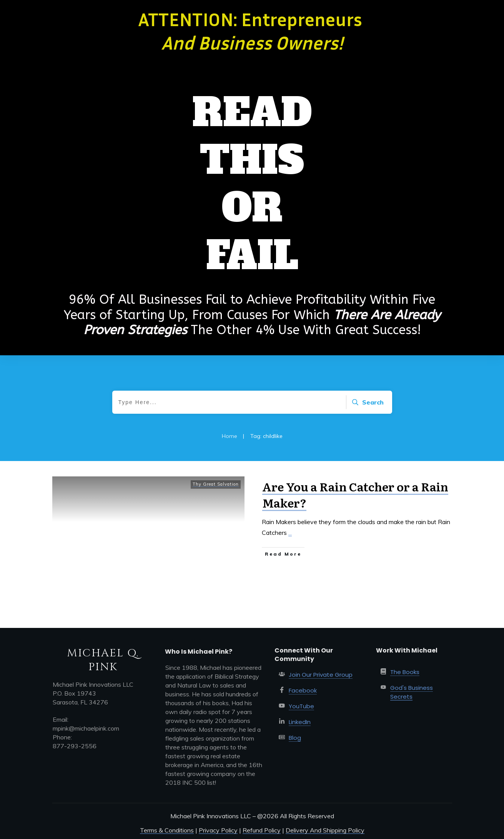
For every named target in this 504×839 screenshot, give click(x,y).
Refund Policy (262, 830)
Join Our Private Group (321, 675)
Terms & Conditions (167, 830)
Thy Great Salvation (216, 484)
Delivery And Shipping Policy (325, 830)
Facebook (303, 690)
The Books (405, 672)
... (290, 533)
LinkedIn (300, 722)
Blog (295, 738)
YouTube (301, 706)
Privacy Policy (218, 830)
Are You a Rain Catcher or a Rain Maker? (355, 494)
